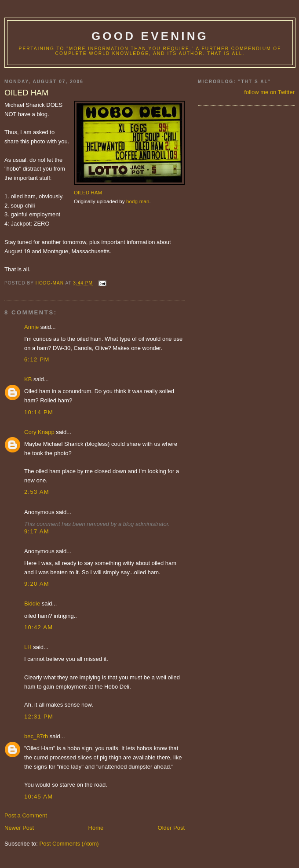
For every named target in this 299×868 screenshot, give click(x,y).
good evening (150, 36)
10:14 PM (39, 412)
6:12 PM (37, 359)
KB (28, 379)
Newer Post (19, 828)
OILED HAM (88, 192)
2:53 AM (37, 492)
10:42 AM (38, 627)
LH (28, 647)
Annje (31, 327)
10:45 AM (38, 797)
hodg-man (138, 201)
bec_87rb (36, 736)
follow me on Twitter (269, 92)
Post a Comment (26, 815)
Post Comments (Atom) (69, 844)
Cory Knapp (39, 432)
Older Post (171, 828)
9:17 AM (37, 531)
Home (96, 828)
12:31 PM (39, 717)
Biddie (32, 604)
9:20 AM (37, 584)
